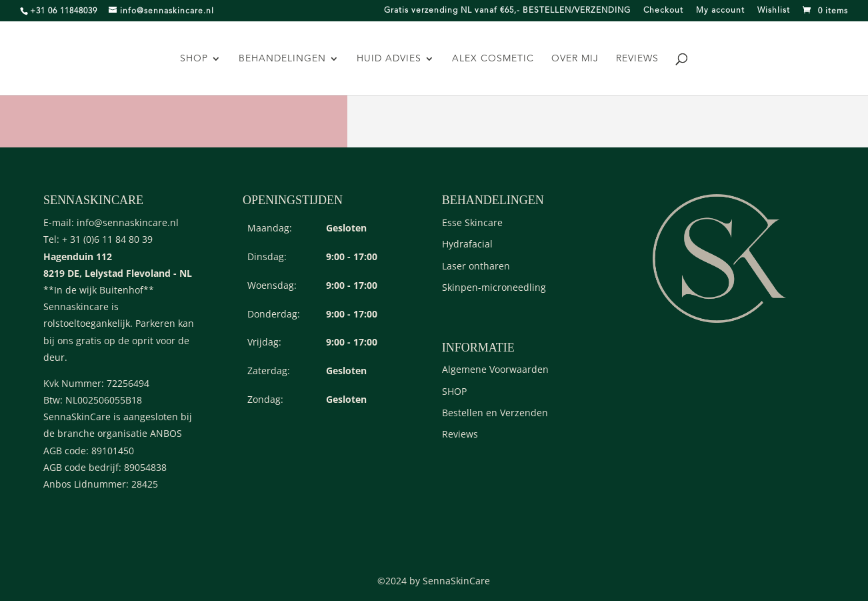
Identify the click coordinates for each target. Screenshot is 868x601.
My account (720, 11)
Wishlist (774, 11)
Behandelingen (282, 59)
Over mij (575, 59)
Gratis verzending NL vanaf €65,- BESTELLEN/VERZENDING (507, 11)
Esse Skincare (472, 222)
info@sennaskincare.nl (128, 222)
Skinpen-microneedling (494, 287)
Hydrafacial (467, 244)
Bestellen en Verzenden (495, 413)
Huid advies (389, 59)
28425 (145, 484)
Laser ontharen (476, 266)
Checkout (663, 11)
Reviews (637, 59)
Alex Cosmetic (493, 59)
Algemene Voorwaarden (495, 369)
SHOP (194, 59)
